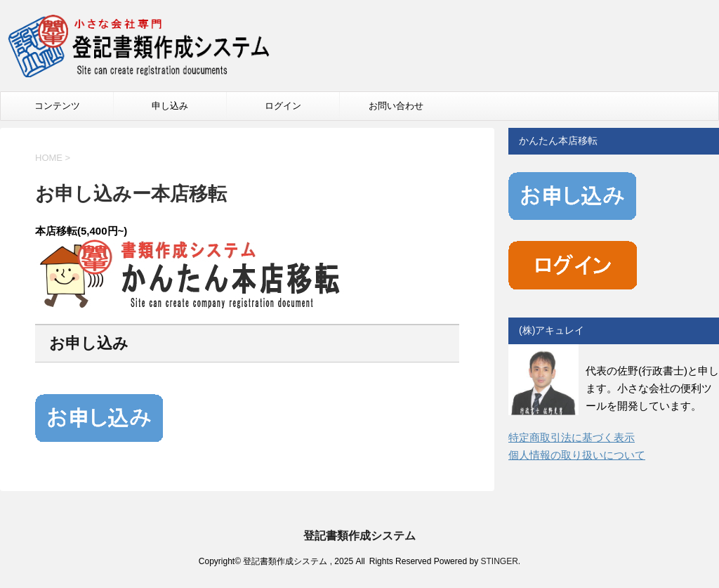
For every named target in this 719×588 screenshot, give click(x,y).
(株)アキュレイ (552, 330)
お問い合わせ (396, 106)
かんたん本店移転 (558, 141)
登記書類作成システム (359, 536)
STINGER (499, 561)
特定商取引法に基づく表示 (572, 437)
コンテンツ (57, 106)
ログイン (283, 106)
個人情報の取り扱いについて (577, 455)
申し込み (170, 106)
